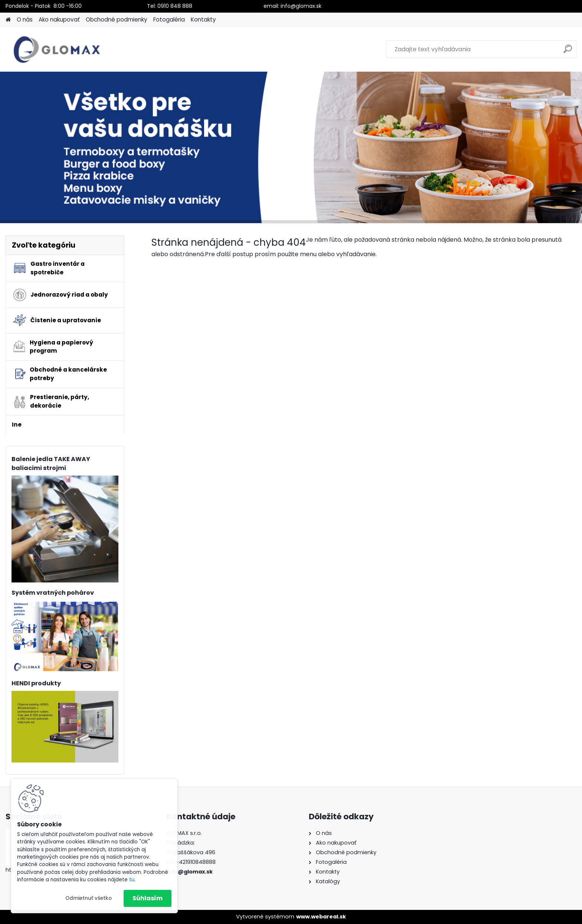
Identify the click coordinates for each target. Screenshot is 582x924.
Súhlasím (148, 898)
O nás (25, 19)
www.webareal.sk (321, 917)
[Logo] (57, 49)
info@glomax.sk (189, 872)
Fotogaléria (169, 19)
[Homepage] (8, 20)
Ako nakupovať (59, 19)
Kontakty (203, 19)
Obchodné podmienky (117, 19)
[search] (568, 52)
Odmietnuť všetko (89, 898)
